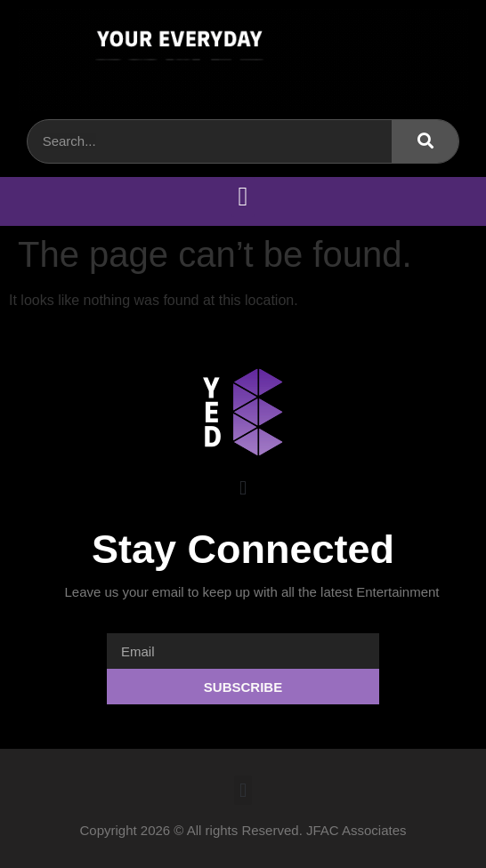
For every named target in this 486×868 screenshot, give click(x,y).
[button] (243, 197)
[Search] (425, 141)
